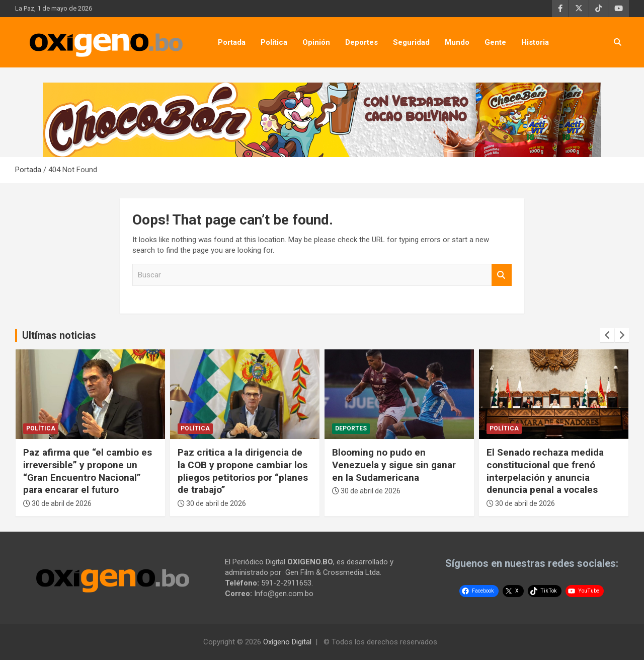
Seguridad (411, 42)
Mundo (457, 42)
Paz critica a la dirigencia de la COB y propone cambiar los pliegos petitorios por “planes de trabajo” (243, 471)
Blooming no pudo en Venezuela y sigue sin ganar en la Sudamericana (394, 465)
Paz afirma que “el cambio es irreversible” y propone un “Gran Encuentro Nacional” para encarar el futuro (88, 471)
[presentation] (607, 335)
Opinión (316, 42)
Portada (232, 42)
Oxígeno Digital (287, 642)
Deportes (361, 42)
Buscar (502, 275)
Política (274, 42)
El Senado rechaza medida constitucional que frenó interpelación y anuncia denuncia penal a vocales (545, 471)
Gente (495, 42)
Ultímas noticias (59, 335)
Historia (535, 42)
